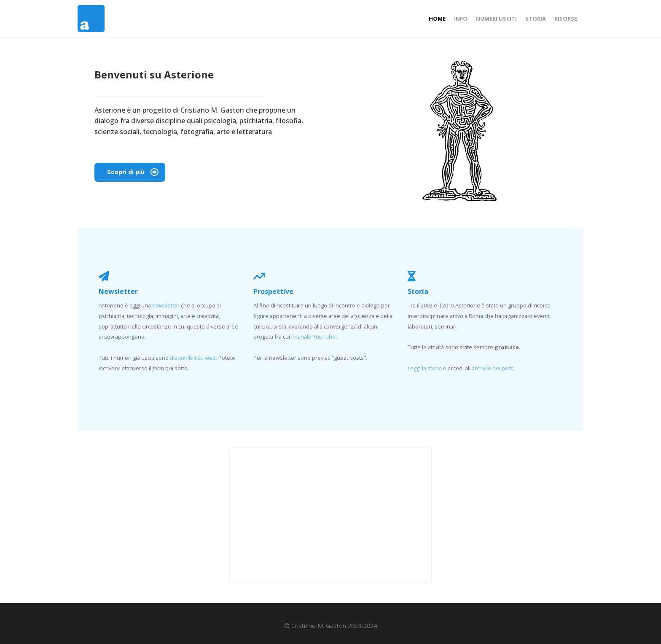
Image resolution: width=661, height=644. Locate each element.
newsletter (166, 305)
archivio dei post (492, 368)
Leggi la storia (425, 368)
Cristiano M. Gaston (212, 110)
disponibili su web (193, 358)
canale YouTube (315, 337)
